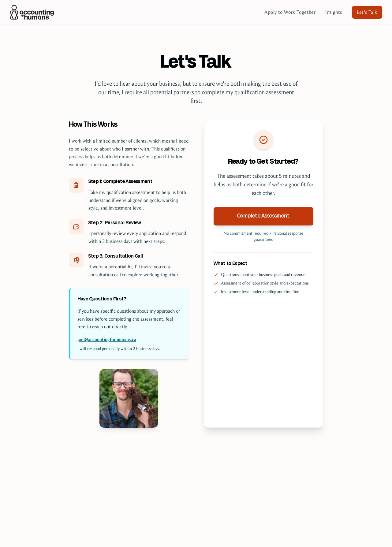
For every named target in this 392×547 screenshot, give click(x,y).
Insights (334, 12)
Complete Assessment (263, 216)
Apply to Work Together (290, 12)
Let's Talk (367, 12)
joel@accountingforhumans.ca (107, 339)
